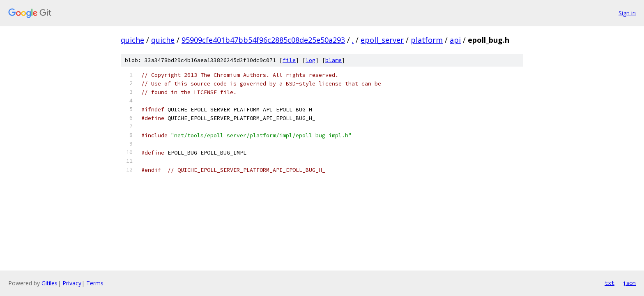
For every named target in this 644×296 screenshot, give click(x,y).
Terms (95, 283)
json (629, 283)
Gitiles (49, 283)
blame (333, 60)
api (455, 40)
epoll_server (382, 40)
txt (609, 283)
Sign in (627, 13)
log (310, 60)
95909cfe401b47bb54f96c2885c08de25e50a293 (263, 40)
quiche (132, 40)
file (289, 60)
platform (427, 40)
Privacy (72, 283)
